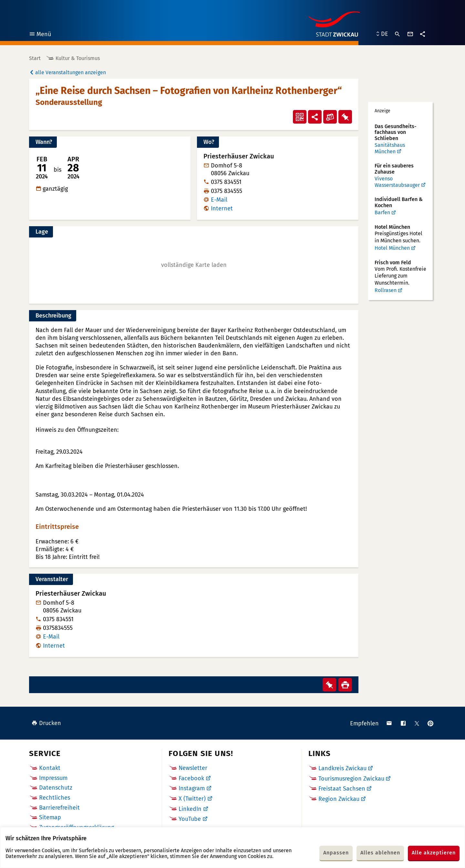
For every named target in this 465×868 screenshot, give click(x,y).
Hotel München (392, 248)
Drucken (46, 723)
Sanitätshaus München (390, 148)
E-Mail (219, 200)
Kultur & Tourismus (78, 58)
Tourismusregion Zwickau (351, 779)
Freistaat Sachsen (342, 789)
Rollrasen (386, 290)
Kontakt (50, 768)
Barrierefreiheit (59, 808)
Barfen (382, 212)
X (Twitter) (192, 799)
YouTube (190, 819)
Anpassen (336, 853)
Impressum (53, 778)
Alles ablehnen (380, 853)
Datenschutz (56, 788)
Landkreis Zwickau (342, 768)
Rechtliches (55, 798)
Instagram (192, 788)
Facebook (191, 778)
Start (35, 58)
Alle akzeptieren (434, 853)
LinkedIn (190, 809)
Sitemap (50, 817)
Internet (222, 208)
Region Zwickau (339, 799)
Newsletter (193, 768)
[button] (194, 265)
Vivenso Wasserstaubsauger (397, 182)
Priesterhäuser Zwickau (71, 594)
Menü (40, 35)
